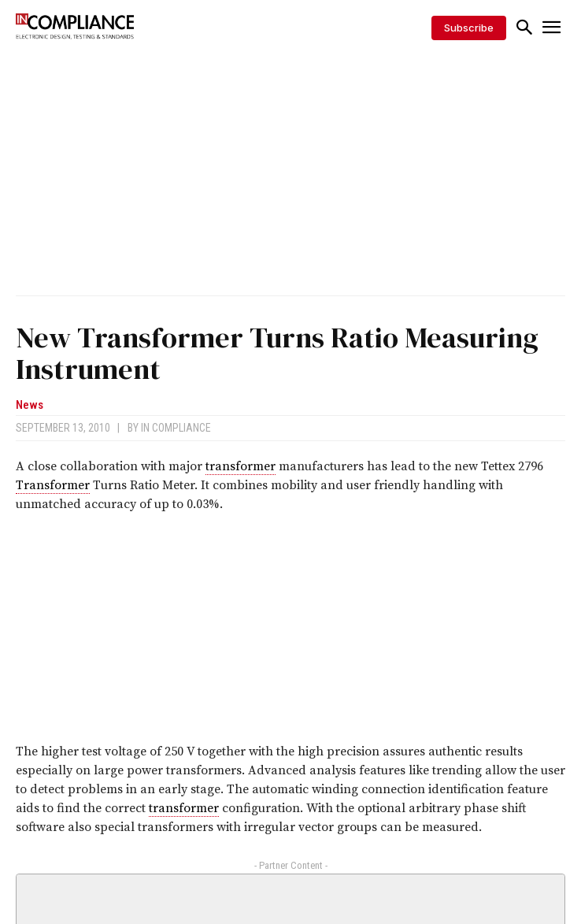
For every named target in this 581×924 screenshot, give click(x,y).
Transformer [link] (53, 485)
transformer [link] (241, 466)
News (30, 405)
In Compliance (176, 428)
